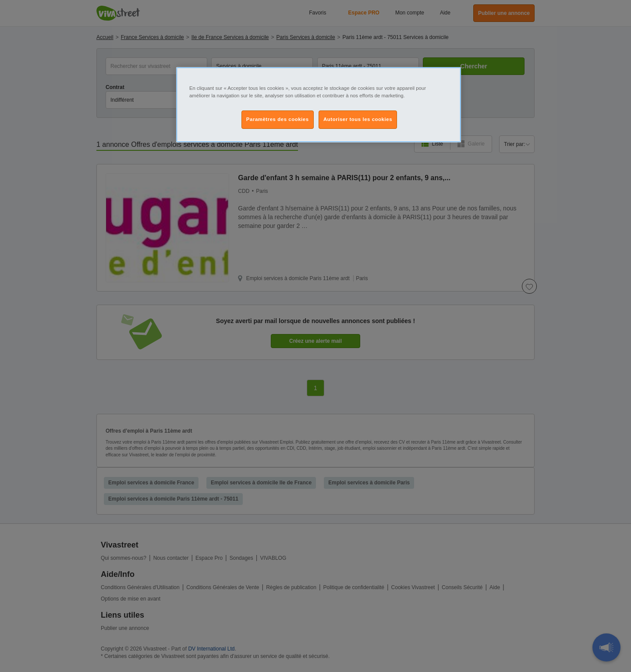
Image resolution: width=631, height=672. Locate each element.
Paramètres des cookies (278, 119)
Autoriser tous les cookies (358, 119)
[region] (319, 105)
